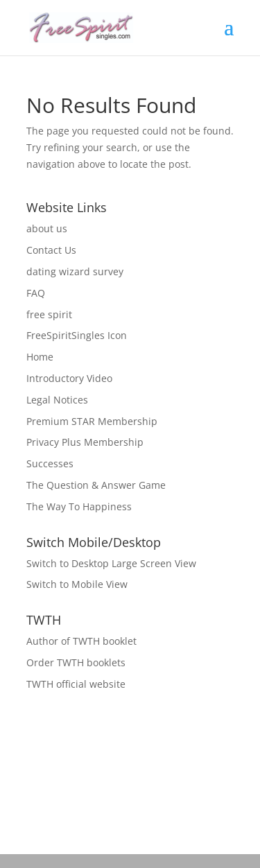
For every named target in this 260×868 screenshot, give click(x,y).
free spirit (49, 314)
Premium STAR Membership (92, 421)
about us (47, 228)
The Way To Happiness (79, 506)
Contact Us (51, 250)
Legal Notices (57, 400)
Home (40, 357)
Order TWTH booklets (76, 662)
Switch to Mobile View (77, 584)
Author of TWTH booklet (81, 641)
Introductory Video (69, 378)
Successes (50, 463)
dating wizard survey (75, 271)
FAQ (36, 293)
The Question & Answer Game (96, 485)
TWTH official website (76, 684)
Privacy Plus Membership (85, 442)
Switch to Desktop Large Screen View (111, 563)
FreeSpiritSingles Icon (77, 335)
